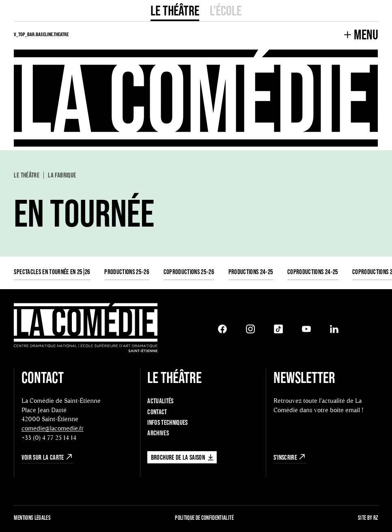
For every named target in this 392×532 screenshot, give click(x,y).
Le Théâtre (175, 10)
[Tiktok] (278, 329)
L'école (226, 10)
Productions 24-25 (251, 271)
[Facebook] (222, 329)
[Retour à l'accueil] (86, 329)
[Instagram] (250, 329)
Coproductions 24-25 (313, 271)
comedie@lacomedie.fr (53, 428)
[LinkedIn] (334, 329)
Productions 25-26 (127, 271)
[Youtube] (306, 329)
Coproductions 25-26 (189, 271)
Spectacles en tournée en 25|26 (52, 271)
